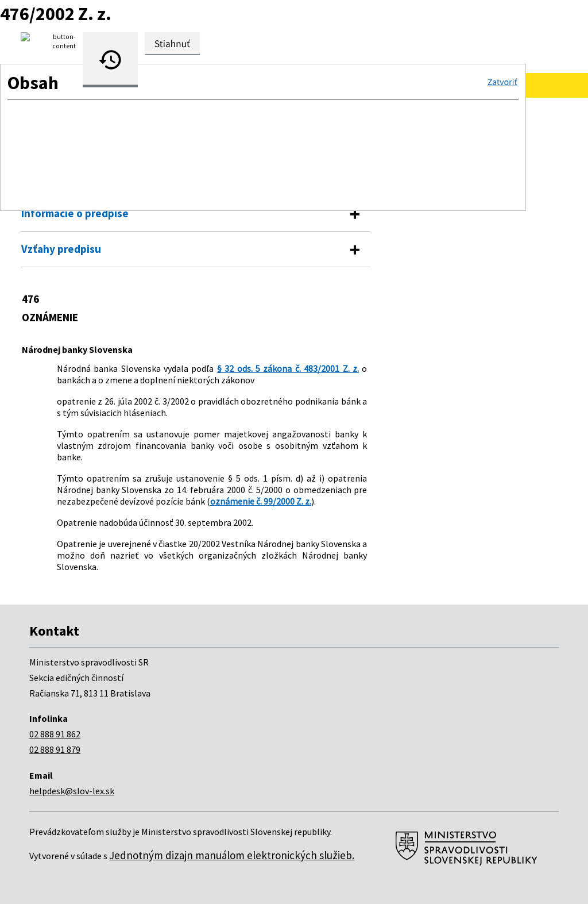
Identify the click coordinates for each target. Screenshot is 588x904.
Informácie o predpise (75, 213)
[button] (502, 82)
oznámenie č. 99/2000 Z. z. (261, 501)
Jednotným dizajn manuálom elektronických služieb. (232, 855)
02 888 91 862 (55, 734)
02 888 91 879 (55, 749)
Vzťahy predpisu (61, 249)
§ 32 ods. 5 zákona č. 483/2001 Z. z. (288, 368)
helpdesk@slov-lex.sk (72, 791)
